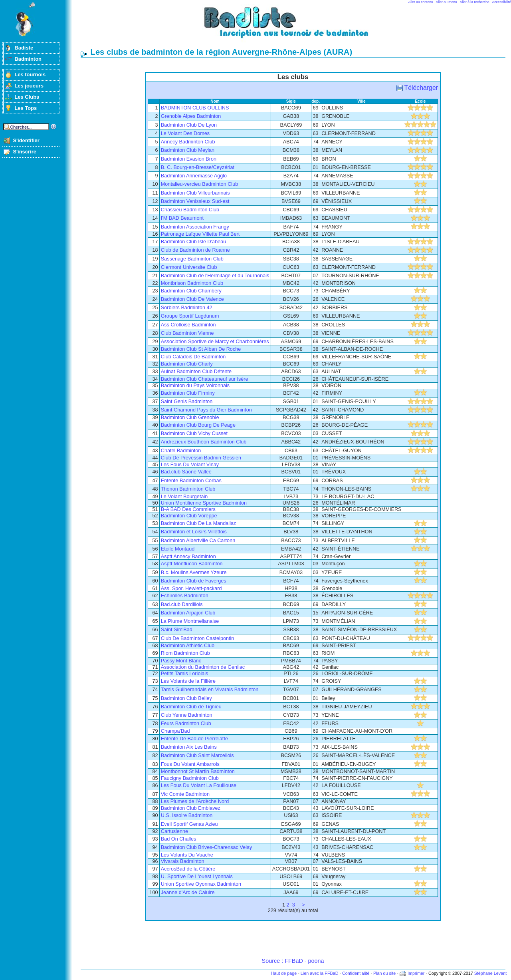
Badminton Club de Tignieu (191, 707)
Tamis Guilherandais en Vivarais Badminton (210, 690)
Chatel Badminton (181, 451)
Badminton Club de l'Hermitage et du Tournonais (215, 276)
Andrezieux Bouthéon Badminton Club (204, 442)
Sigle (291, 101)
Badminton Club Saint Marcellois (197, 755)
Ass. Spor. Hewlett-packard (191, 588)
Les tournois (30, 75)
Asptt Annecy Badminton (188, 557)
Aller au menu (447, 2)
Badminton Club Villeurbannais (195, 193)
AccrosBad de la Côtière (188, 869)
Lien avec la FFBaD (320, 973)
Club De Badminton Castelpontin (198, 638)
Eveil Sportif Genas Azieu (189, 824)
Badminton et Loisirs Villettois (194, 532)
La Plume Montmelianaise (190, 621)
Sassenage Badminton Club (192, 259)
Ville (361, 101)
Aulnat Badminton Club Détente (196, 372)
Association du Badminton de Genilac (203, 667)
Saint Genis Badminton (187, 402)
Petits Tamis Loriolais (185, 674)
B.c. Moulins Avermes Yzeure (194, 572)
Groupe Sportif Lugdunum (190, 316)
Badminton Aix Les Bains (189, 747)
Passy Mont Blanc (181, 661)
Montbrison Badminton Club (192, 283)
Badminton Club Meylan (188, 150)
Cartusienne (174, 831)
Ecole (420, 101)
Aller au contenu (421, 2)
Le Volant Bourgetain (184, 497)
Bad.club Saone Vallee (186, 472)
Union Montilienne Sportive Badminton (204, 503)
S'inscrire (25, 152)
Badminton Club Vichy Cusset (194, 433)
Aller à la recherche (475, 2)
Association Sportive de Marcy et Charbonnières (215, 342)
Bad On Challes (179, 839)
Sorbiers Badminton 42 (187, 308)
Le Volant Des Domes (185, 133)
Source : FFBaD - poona (293, 961)
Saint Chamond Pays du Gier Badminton (206, 410)
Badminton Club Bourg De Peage (198, 425)
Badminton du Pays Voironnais (195, 386)
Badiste (24, 48)
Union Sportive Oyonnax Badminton (201, 884)
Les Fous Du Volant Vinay (190, 465)
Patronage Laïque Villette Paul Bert (200, 234)
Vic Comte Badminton (185, 794)
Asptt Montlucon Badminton (192, 564)
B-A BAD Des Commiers (188, 509)
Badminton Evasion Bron (189, 159)
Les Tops (26, 108)
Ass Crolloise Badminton (188, 325)
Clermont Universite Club (189, 267)
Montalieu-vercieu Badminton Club (199, 184)
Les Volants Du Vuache (187, 855)
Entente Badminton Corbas (191, 481)
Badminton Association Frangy (195, 227)
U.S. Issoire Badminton (187, 815)
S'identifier (26, 140)
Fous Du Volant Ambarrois (190, 764)
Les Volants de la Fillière (188, 681)
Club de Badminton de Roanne (195, 250)
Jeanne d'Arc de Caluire (188, 893)
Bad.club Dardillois (182, 604)
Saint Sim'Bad (177, 630)
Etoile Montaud (178, 549)
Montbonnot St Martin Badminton (198, 771)
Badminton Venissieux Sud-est (195, 201)
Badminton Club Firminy (188, 393)
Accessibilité (502, 2)
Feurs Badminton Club (186, 724)
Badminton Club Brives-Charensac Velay (207, 847)
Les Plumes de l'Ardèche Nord (195, 801)
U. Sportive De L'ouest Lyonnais (197, 877)
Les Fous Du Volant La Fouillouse (199, 785)
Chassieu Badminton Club (190, 210)
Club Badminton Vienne (187, 333)
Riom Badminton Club (185, 653)
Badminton (28, 59)
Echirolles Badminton (185, 596)
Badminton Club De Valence (192, 299)
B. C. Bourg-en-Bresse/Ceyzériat (198, 167)
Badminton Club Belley (186, 698)
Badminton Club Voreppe (189, 516)
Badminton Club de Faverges (194, 581)
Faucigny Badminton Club (190, 778)
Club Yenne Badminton (187, 715)
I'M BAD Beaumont (182, 218)
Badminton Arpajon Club (188, 613)
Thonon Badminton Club (188, 489)
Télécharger (421, 88)
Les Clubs (27, 97)
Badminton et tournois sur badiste (296, 26)
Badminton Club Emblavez (191, 808)
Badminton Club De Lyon (189, 125)
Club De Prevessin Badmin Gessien (201, 458)
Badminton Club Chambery (191, 291)
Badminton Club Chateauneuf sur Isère (205, 379)
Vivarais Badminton (183, 861)
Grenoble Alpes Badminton (191, 116)
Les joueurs (29, 86)
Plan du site (384, 973)
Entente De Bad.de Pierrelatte (194, 739)
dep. (316, 101)
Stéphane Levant (491, 973)
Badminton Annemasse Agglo (194, 176)
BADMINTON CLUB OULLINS (195, 108)
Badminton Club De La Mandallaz (199, 523)
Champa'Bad (175, 731)
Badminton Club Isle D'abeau (194, 242)
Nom (215, 101)
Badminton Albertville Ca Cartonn (198, 541)
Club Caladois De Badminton (193, 357)
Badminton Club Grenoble (190, 417)
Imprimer (416, 973)
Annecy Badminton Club (188, 142)
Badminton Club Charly (187, 364)
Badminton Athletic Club (188, 646)
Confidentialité (356, 973)
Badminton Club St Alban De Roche (201, 349)
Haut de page (284, 973)
